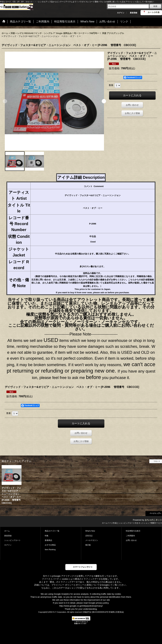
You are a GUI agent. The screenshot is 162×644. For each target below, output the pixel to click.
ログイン (121, 13)
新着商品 (48, 540)
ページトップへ (155, 513)
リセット (157, 461)
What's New (90, 531)
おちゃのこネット (153, 520)
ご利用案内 (130, 536)
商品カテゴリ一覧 (52, 531)
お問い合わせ (132, 105)
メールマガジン (92, 540)
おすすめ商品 (50, 545)
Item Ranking (50, 550)
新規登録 (134, 13)
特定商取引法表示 (133, 531)
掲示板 (88, 545)
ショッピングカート (12, 540)
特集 (47, 536)
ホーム (7, 531)
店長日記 (89, 536)
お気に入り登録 (132, 113)
